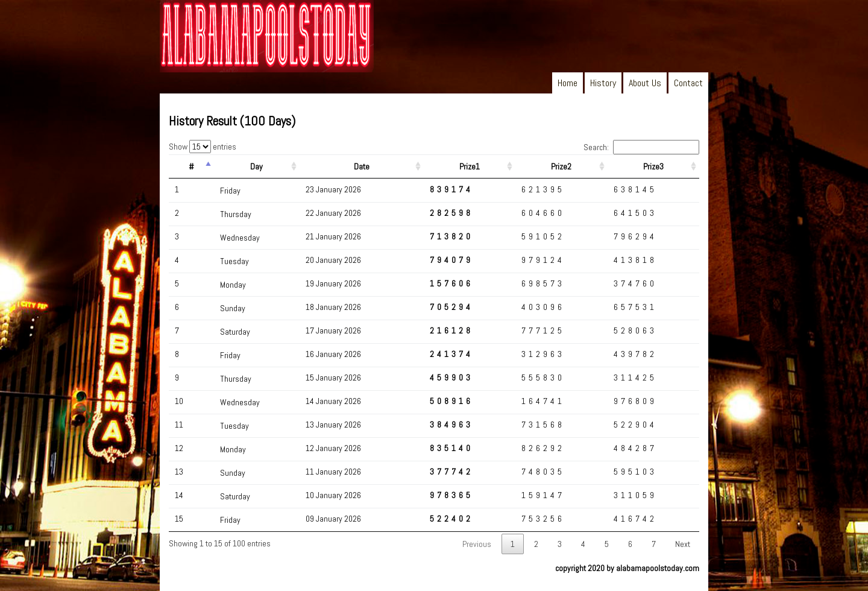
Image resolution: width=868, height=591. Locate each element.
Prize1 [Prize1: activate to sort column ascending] (470, 166)
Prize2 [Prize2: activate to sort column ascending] (561, 166)
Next (683, 544)
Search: (641, 147)
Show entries (203, 147)
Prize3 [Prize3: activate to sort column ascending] (653, 166)
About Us (645, 83)
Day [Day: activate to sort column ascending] (256, 166)
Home (568, 83)
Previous (477, 544)
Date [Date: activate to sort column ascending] (362, 166)
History (603, 83)
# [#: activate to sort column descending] (191, 166)
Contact (688, 83)
